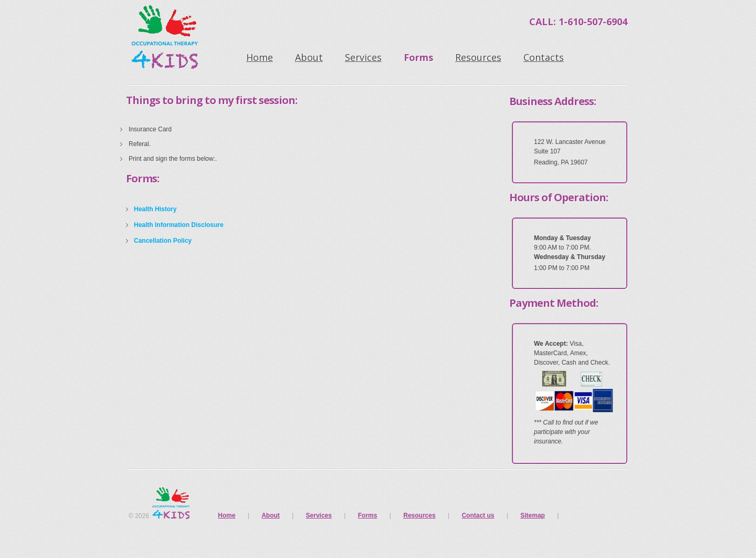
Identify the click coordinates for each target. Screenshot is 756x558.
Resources (478, 57)
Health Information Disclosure (179, 225)
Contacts (544, 57)
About (309, 57)
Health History (155, 209)
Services (363, 57)
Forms (418, 57)
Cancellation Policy (163, 241)
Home (260, 57)
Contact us (478, 515)
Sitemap (533, 515)
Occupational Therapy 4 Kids (168, 40)
